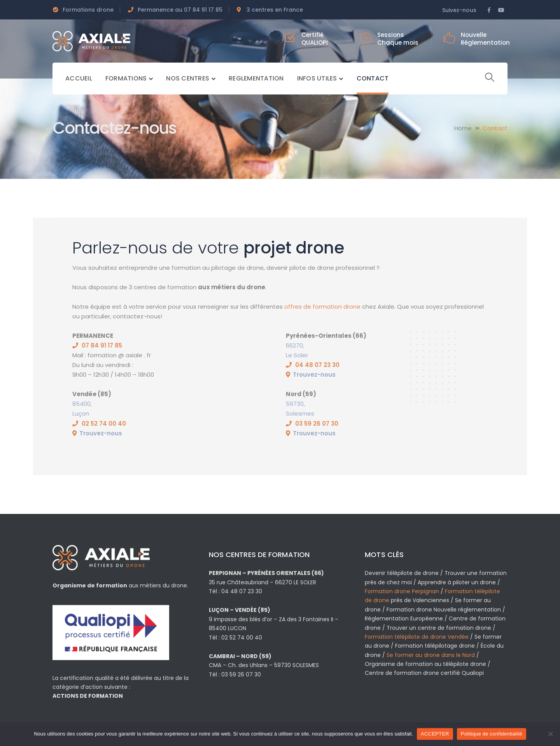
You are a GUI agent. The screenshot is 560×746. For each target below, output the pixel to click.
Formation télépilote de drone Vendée (417, 637)
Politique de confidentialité (492, 734)
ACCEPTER (435, 734)
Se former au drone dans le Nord (431, 655)
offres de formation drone (322, 307)
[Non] (550, 734)
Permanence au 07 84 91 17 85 (180, 10)
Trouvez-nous (314, 375)
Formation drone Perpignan (402, 591)
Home (463, 128)
